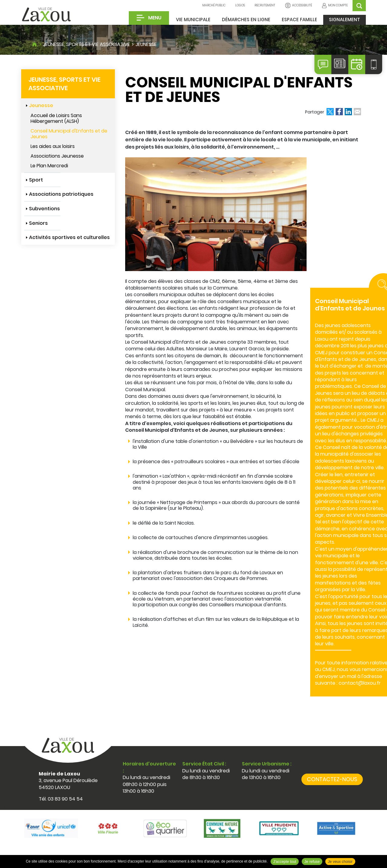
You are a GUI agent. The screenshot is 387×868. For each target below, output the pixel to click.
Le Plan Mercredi (49, 166)
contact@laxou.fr (360, 683)
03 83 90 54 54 (65, 799)
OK (359, 6)
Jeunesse (146, 44)
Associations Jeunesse (57, 156)
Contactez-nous (332, 779)
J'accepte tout (285, 862)
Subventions (44, 209)
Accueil (34, 44)
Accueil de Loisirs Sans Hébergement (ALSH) (56, 118)
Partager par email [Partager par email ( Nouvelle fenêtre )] (357, 112)
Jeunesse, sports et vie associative (86, 44)
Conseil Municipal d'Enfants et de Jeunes (69, 134)
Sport (36, 180)
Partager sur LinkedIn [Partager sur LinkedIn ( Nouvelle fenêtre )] (348, 112)
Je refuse (312, 862)
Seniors (38, 223)
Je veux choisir (340, 862)
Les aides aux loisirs (53, 146)
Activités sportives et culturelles (69, 237)
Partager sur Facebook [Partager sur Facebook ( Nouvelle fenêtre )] (339, 112)
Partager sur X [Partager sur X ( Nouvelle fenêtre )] (330, 112)
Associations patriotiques (61, 194)
